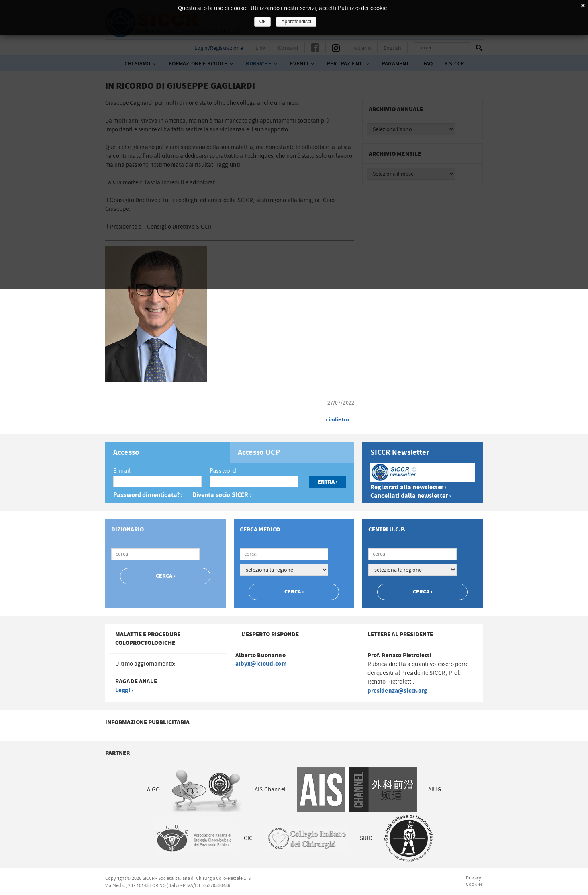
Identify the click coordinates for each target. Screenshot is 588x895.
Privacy (474, 878)
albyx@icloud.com (261, 664)
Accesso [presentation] (126, 453)
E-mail (122, 471)
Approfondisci (296, 22)
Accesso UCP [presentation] (259, 453)
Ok (263, 22)
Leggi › (124, 690)
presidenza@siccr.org (397, 691)
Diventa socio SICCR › (222, 495)
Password (223, 471)
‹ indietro (338, 420)
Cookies (474, 884)
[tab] (167, 453)
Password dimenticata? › (148, 495)
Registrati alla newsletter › (408, 487)
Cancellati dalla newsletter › (411, 496)
